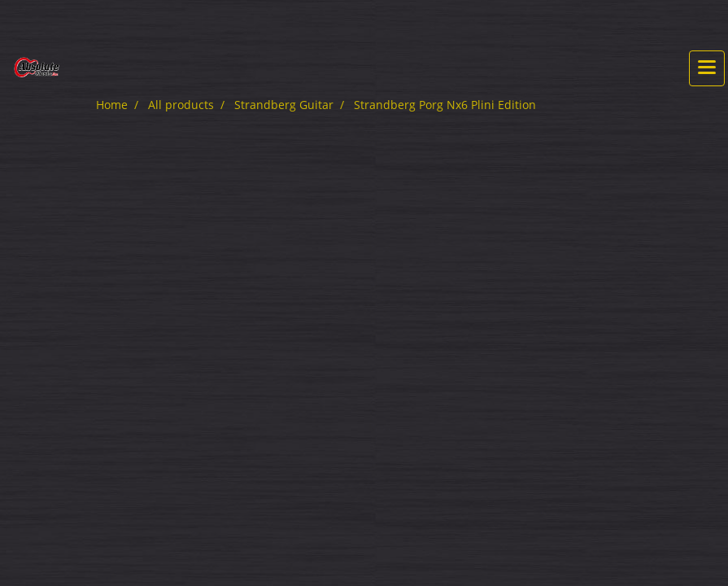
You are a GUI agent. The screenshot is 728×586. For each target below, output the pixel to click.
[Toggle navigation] (707, 68)
